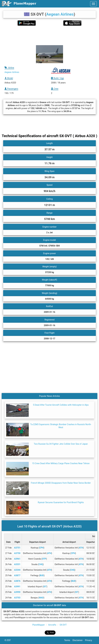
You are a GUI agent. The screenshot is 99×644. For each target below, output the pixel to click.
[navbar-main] (93, 4)
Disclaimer (79, 640)
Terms (69, 640)
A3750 (17, 553)
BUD (42, 575)
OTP (44, 559)
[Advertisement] (49, 35)
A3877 (17, 575)
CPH (41, 548)
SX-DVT (63, 625)
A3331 (17, 564)
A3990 (17, 592)
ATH (81, 548)
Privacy (90, 640)
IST (45, 587)
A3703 (17, 598)
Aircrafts (52, 625)
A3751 (17, 548)
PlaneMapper (39, 625)
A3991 (17, 587)
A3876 (17, 581)
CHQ (41, 564)
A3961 (17, 559)
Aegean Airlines (60, 14)
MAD (41, 598)
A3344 (17, 570)
